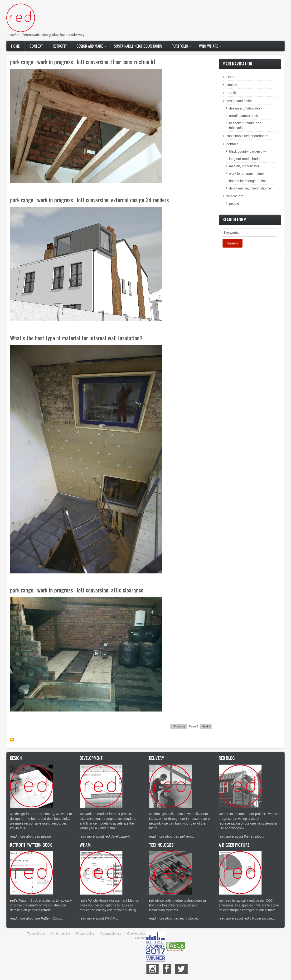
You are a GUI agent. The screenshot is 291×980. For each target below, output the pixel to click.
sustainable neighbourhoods (138, 46)
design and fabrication (245, 108)
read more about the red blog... (242, 836)
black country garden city (248, 151)
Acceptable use (111, 933)
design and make (90, 46)
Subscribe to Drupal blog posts (12, 740)
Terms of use (36, 933)
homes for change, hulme (248, 181)
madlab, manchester (244, 166)
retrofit (60, 46)
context (36, 46)
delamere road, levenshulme (250, 188)
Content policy (60, 933)
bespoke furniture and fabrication (245, 125)
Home (15, 46)
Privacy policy (85, 933)
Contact (140, 938)
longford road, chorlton (246, 159)
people (234, 204)
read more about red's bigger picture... (247, 918)
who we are (209, 46)
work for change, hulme (247, 174)
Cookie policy (136, 933)
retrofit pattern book (244, 116)
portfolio (180, 46)
